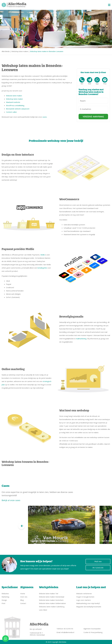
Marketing (5, 597)
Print (3, 603)
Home (23, 594)
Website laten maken (14, 96)
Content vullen (11, 112)
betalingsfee (42, 268)
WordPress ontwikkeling (15, 105)
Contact (23, 603)
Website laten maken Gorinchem (51, 600)
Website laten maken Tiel (49, 594)
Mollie (43, 255)
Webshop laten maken (20, 51)
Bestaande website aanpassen (18, 109)
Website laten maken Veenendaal (52, 597)
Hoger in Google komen (85, 597)
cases (45, 117)
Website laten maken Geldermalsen (52, 603)
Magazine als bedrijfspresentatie (89, 607)
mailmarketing (81, 339)
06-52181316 (98, 568)
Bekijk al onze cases (11, 500)
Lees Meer (43, 610)
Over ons (24, 597)
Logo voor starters (84, 600)
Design (4, 600)
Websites (5, 594)
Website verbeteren (84, 594)
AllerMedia (6, 51)
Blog (22, 600)
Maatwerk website (13, 102)
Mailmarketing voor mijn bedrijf (88, 603)
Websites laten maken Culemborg (52, 607)
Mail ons (98, 561)
